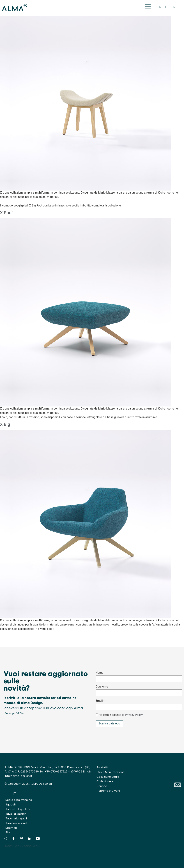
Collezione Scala (108, 777)
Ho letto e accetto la (121, 715)
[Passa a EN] (159, 7)
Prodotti (102, 768)
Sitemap (11, 828)
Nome (99, 673)
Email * (100, 701)
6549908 (76, 772)
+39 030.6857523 (56, 772)
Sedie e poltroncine (19, 800)
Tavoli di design (16, 814)
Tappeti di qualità (18, 809)
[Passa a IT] (166, 7)
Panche (102, 786)
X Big (5, 424)
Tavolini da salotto (18, 823)
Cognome (102, 687)
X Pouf (6, 213)
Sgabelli (11, 805)
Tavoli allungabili (16, 819)
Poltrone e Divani (108, 791)
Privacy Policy (134, 715)
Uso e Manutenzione (111, 772)
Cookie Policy (30, 846)
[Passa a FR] (173, 7)
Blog (8, 833)
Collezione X (105, 782)
